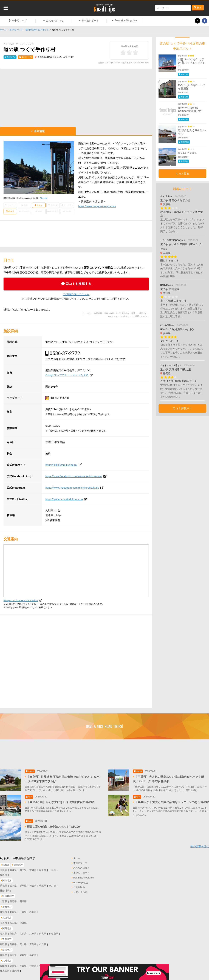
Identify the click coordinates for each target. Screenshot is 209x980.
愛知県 (3, 910)
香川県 (13, 953)
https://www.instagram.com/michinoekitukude (72, 488)
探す (199, 8)
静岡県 (33, 910)
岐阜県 (13, 910)
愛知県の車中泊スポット (37, 30)
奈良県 (43, 931)
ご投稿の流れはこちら (76, 294)
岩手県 (23, 868)
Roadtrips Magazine (126, 21)
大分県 (43, 964)
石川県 (3, 921)
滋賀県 (3, 931)
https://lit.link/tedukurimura (61, 465)
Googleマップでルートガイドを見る (67, 375)
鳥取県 (3, 942)
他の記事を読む (200, 844)
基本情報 (39, 131)
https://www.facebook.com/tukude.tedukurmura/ (74, 476)
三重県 (23, 910)
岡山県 (23, 942)
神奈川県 (5, 888)
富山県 (13, 921)
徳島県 (3, 953)
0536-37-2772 (65, 353)
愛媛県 (23, 953)
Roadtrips (104, 9)
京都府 (13, 931)
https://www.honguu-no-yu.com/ (97, 206)
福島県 (3, 873)
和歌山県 (53, 931)
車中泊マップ (19, 21)
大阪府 (23, 931)
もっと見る (183, 173)
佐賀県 (13, 964)
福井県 (23, 921)
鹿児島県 (5, 969)
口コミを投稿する (78, 284)
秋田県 (43, 868)
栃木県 (13, 884)
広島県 (33, 942)
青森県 (13, 868)
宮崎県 (52, 964)
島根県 (13, 942)
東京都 (52, 884)
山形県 (52, 868)
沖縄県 (15, 969)
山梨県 (3, 899)
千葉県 (43, 884)
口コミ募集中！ (183, 408)
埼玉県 (33, 884)
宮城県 (33, 868)
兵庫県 (33, 931)
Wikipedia (43, 198)
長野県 (13, 899)
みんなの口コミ (55, 21)
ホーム (3, 30)
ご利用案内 (79, 885)
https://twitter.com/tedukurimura (64, 499)
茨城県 (3, 884)
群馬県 (23, 884)
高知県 (33, 953)
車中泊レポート (90, 21)
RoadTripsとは (81, 880)
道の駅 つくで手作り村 (105, 5)
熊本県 (33, 964)
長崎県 (23, 964)
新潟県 (23, 899)
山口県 (43, 942)
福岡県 (3, 964)
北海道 (3, 868)
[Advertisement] (76, 97)
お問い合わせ (80, 890)
